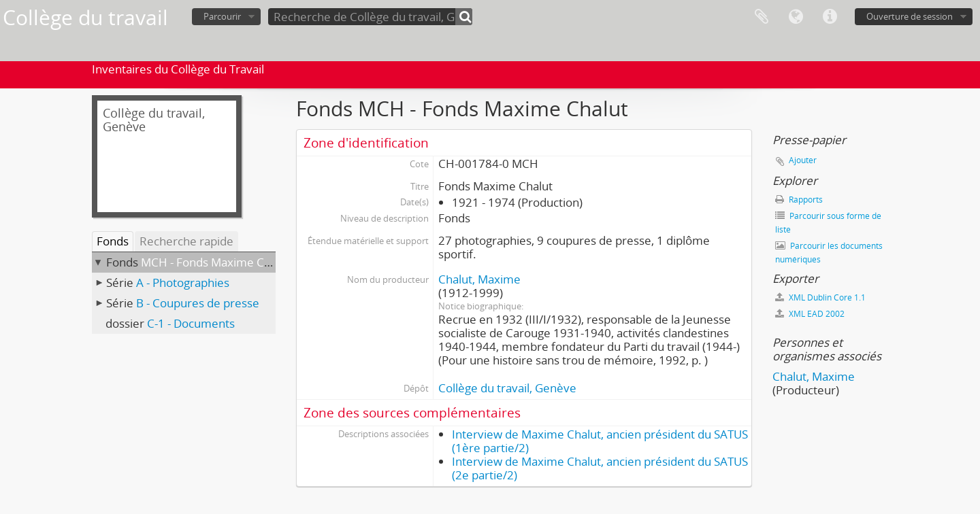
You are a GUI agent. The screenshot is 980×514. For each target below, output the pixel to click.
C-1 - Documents (191, 323)
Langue (796, 17)
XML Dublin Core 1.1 (820, 297)
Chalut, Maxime (479, 279)
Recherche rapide (186, 241)
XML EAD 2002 (810, 314)
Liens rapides (830, 17)
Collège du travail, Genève (507, 388)
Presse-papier (762, 17)
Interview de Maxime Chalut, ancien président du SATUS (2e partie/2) (600, 468)
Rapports (799, 200)
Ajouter (803, 160)
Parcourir (222, 16)
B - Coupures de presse (198, 303)
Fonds (113, 241)
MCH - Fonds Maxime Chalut (216, 262)
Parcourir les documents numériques (829, 253)
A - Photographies (183, 282)
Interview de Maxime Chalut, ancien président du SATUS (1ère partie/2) (600, 441)
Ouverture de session (910, 16)
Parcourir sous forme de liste (828, 223)
